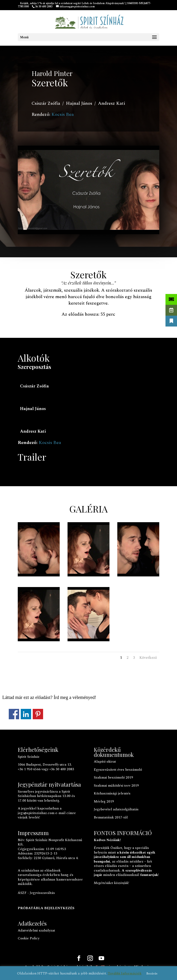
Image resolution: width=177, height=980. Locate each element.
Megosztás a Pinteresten (38, 714)
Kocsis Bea (63, 114)
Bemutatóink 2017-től (111, 817)
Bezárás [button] (152, 974)
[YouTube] (101, 959)
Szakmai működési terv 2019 (116, 786)
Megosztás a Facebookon (14, 714)
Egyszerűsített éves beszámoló (118, 770)
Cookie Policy (29, 938)
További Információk (125, 973)
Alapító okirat (105, 762)
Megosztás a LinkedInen (26, 714)
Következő (148, 658)
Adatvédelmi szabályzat (36, 931)
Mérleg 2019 (104, 802)
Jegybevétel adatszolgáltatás (116, 809)
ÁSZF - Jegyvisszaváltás (36, 893)
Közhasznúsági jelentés (112, 793)
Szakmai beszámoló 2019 (113, 778)
